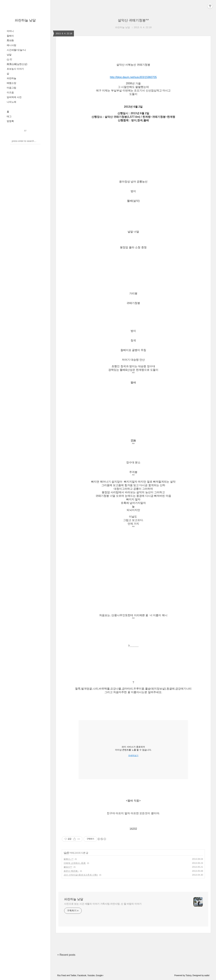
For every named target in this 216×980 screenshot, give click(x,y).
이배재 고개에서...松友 (75, 863)
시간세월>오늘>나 (16, 50)
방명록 (10, 121)
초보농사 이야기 (15, 69)
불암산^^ (68, 867)
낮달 (9, 55)
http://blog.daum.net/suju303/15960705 (133, 77)
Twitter (73, 975)
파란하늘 (11, 78)
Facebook (82, 975)
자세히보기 (133, 755)
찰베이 (10, 36)
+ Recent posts (66, 955)
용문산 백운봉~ (71, 871)
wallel (207, 975)
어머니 (10, 31)
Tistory (188, 975)
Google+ (100, 975)
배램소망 (11, 83)
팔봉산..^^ (69, 859)
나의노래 (11, 102)
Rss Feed (62, 975)
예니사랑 (11, 45)
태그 (9, 116)
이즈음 (10, 92)
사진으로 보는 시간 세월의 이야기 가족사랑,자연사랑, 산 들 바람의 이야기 (103, 904)
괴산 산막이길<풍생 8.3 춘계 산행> (81, 875)
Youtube (91, 975)
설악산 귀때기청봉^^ (133, 20)
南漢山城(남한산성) (17, 64)
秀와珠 (10, 40)
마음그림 (11, 88)
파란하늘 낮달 (25, 20)
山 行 (9, 59)
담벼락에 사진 (14, 97)
